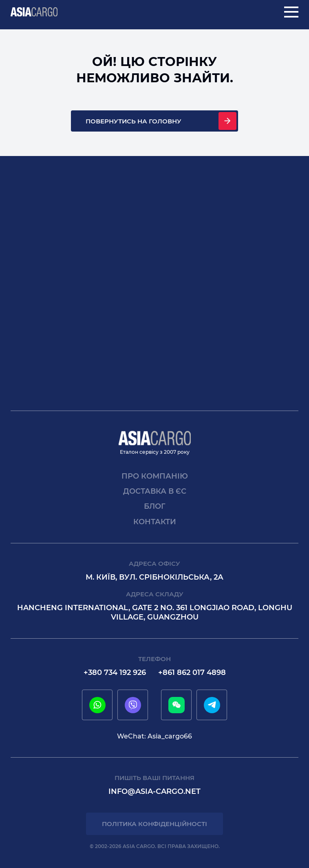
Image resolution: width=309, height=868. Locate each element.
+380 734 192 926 (115, 672)
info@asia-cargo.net (154, 791)
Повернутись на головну (134, 121)
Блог (155, 506)
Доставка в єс (155, 491)
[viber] (133, 705)
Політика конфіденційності (154, 824)
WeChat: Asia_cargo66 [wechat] (154, 736)
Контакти (155, 522)
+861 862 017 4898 (192, 672)
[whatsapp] (97, 705)
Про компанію (155, 476)
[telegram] (212, 705)
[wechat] (177, 705)
